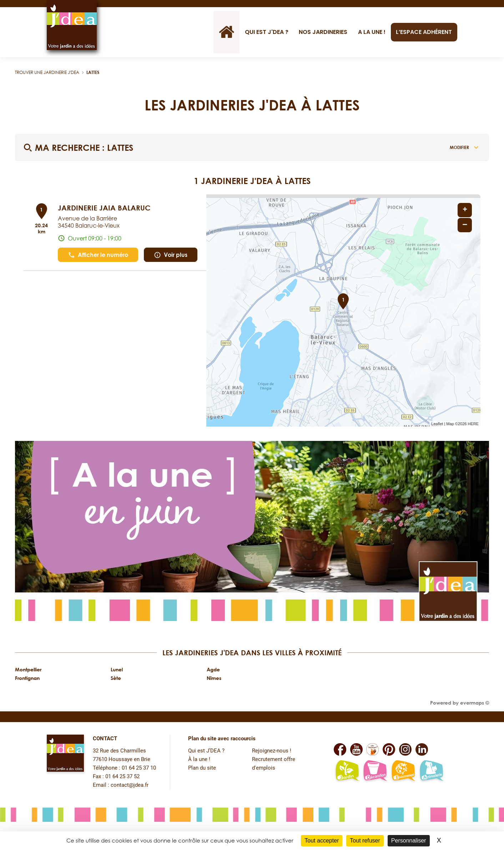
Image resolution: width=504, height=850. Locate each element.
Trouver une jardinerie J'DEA (47, 72)
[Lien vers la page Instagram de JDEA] (405, 749)
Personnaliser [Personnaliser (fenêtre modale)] (409, 841)
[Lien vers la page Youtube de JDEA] (356, 749)
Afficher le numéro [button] (98, 255)
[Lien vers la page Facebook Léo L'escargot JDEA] (372, 749)
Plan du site (202, 768)
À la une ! (199, 759)
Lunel (117, 669)
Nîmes (214, 678)
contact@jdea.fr (130, 785)
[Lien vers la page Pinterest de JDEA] (389, 749)
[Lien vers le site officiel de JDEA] (72, 25)
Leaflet (437, 424)
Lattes (93, 72)
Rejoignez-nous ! (272, 751)
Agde (213, 669)
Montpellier (28, 669)
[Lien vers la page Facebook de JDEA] (340, 749)
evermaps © (475, 703)
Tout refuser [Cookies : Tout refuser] (365, 841)
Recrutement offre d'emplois (274, 764)
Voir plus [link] (171, 255)
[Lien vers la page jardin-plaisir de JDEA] (347, 771)
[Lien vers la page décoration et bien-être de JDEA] (375, 771)
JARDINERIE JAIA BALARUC (104, 208)
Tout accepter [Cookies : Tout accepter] (322, 841)
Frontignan (27, 678)
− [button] (465, 225)
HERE (473, 424)
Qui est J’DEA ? (206, 751)
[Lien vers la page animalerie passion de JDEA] (431, 771)
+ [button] (465, 210)
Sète (116, 678)
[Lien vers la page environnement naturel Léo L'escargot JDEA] (403, 771)
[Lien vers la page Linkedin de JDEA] (422, 749)
